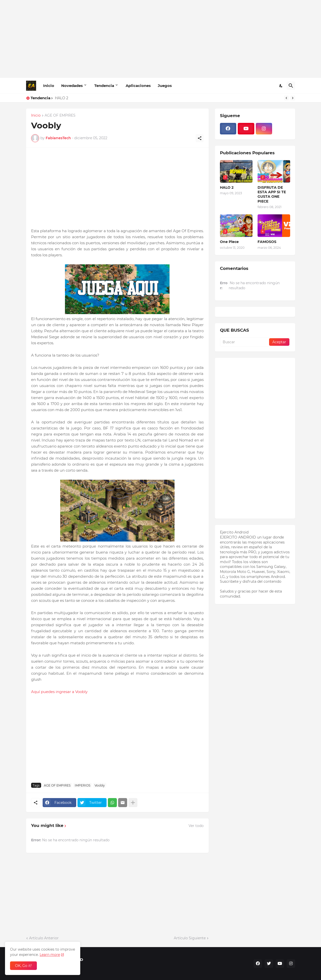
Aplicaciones (138, 86)
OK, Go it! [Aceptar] (23, 966)
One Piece (229, 242)
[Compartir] (200, 138)
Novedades (72, 86)
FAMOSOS (267, 242)
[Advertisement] (161, 39)
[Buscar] (291, 86)
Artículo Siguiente (190, 938)
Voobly (100, 785)
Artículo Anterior (44, 938)
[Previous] (286, 98)
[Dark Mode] (281, 86)
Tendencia (104, 86)
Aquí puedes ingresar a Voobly (60, 692)
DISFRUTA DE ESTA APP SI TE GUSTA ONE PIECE (272, 194)
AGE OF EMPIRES (60, 116)
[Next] (293, 98)
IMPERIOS (83, 785)
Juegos (165, 86)
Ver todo (196, 826)
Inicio (49, 86)
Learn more (50, 955)
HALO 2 (62, 98)
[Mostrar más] (133, 803)
